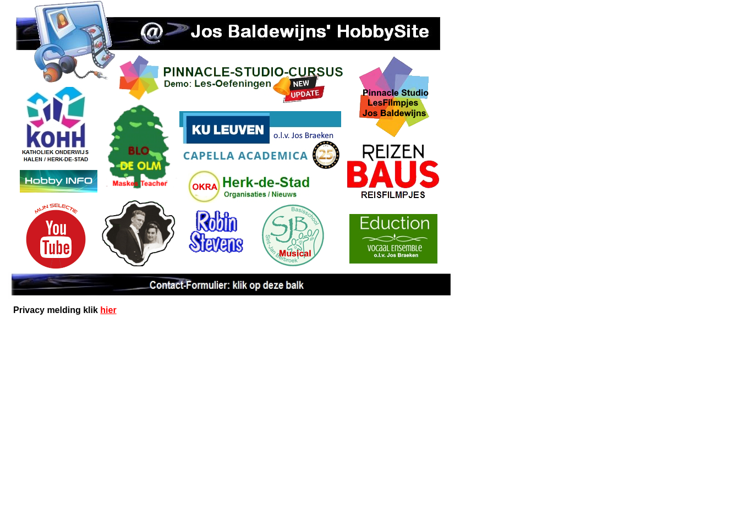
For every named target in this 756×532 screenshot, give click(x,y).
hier (108, 310)
